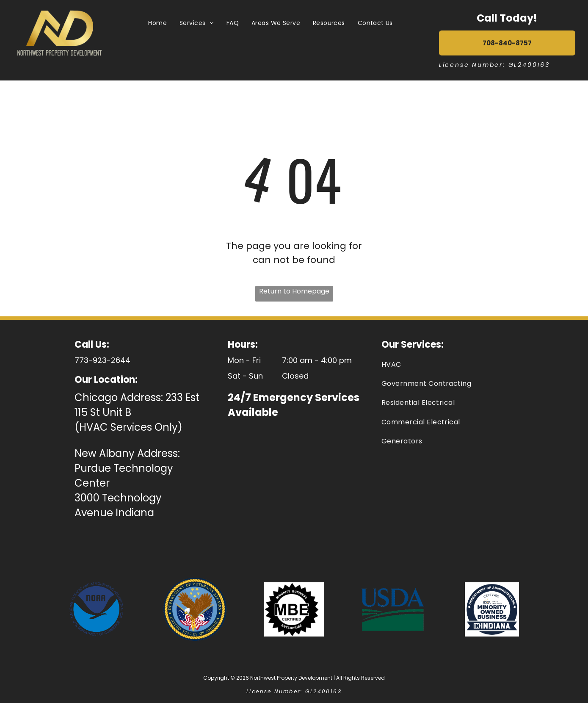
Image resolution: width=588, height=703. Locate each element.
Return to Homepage (294, 291)
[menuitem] (157, 23)
